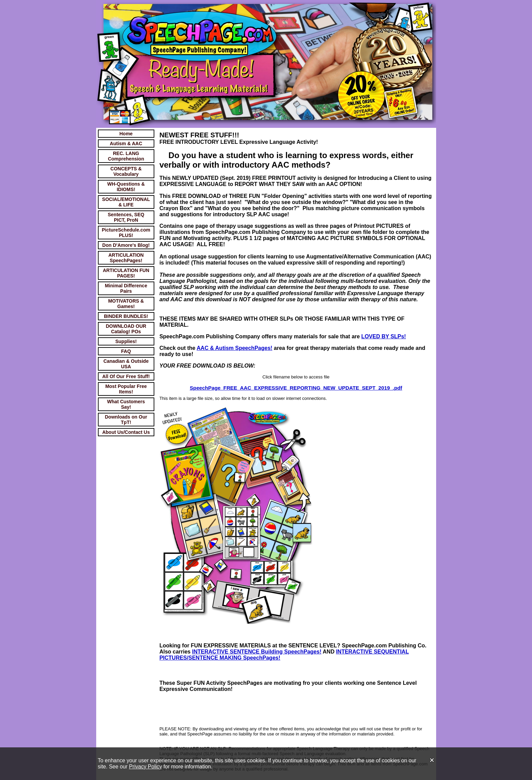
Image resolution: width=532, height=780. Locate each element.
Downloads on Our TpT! (126, 420)
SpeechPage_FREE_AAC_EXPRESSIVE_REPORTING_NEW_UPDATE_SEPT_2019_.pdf (296, 388)
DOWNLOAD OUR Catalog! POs (126, 329)
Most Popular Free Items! (126, 389)
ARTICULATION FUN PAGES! (126, 273)
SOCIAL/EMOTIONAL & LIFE (126, 202)
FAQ (126, 351)
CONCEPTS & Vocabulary (126, 171)
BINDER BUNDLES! (126, 316)
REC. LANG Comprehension (126, 156)
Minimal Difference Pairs (126, 288)
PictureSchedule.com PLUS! (126, 233)
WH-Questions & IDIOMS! (126, 187)
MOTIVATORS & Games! (126, 304)
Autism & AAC (126, 143)
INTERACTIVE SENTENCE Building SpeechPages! (257, 652)
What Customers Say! (126, 404)
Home (126, 134)
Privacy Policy (145, 767)
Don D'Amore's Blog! (126, 245)
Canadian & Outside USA (126, 364)
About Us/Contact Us (126, 432)
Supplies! (126, 341)
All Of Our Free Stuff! (126, 376)
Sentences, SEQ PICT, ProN (126, 217)
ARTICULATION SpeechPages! (126, 258)
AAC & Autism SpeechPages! (235, 348)
